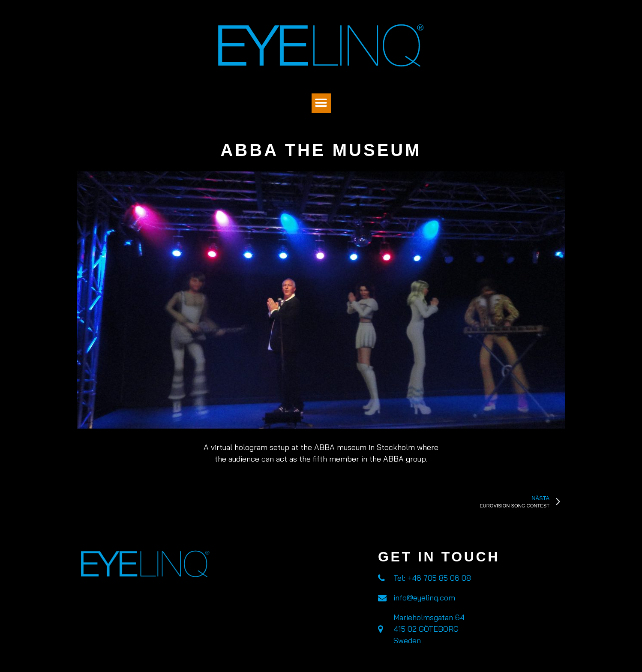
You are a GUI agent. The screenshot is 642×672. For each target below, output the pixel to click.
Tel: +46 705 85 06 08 (432, 578)
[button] (321, 103)
